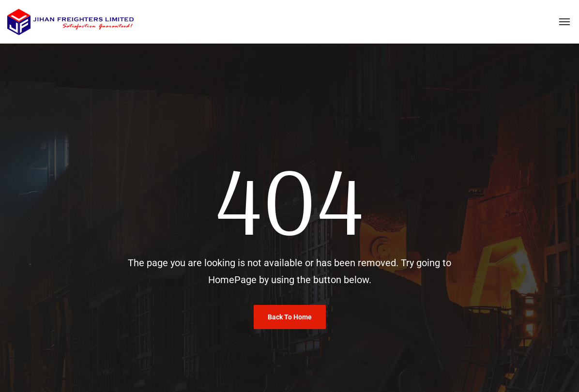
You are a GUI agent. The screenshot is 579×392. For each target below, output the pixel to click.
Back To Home (290, 317)
